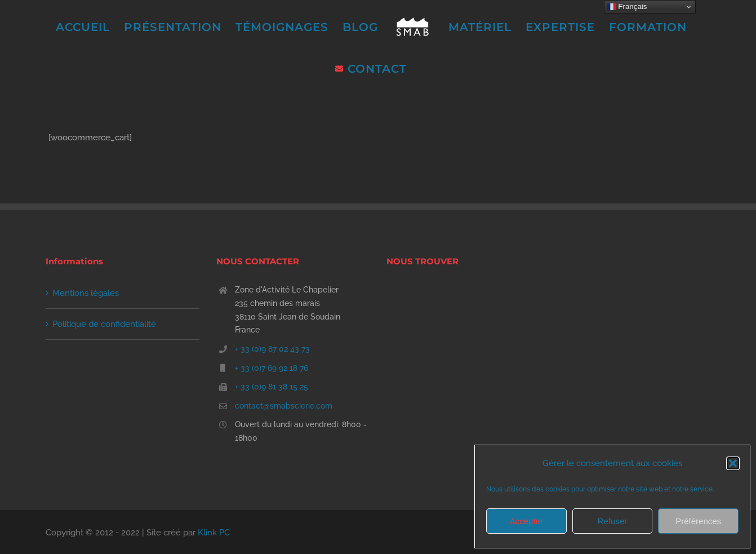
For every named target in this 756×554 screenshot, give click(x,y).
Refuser (613, 521)
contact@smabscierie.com (284, 406)
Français (627, 7)
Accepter (526, 521)
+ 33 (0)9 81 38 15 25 (272, 387)
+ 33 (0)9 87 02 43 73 (272, 349)
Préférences (698, 521)
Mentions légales (86, 293)
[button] (733, 463)
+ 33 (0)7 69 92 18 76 (272, 368)
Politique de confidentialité (104, 324)
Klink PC (214, 533)
